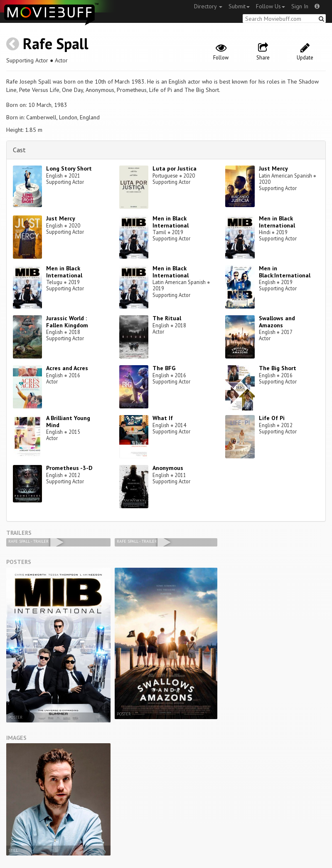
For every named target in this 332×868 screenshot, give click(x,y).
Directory (208, 6)
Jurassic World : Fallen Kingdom (67, 322)
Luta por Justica (175, 168)
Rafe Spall (56, 43)
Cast (19, 150)
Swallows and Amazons (277, 322)
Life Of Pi (272, 418)
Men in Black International (171, 222)
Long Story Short (69, 168)
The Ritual (167, 318)
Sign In (300, 6)
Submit (239, 6)
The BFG (164, 368)
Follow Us (271, 6)
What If (163, 418)
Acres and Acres (67, 368)
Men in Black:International (285, 272)
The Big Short (278, 368)
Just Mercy (273, 168)
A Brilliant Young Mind (68, 422)
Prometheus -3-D (69, 468)
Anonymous (168, 468)
